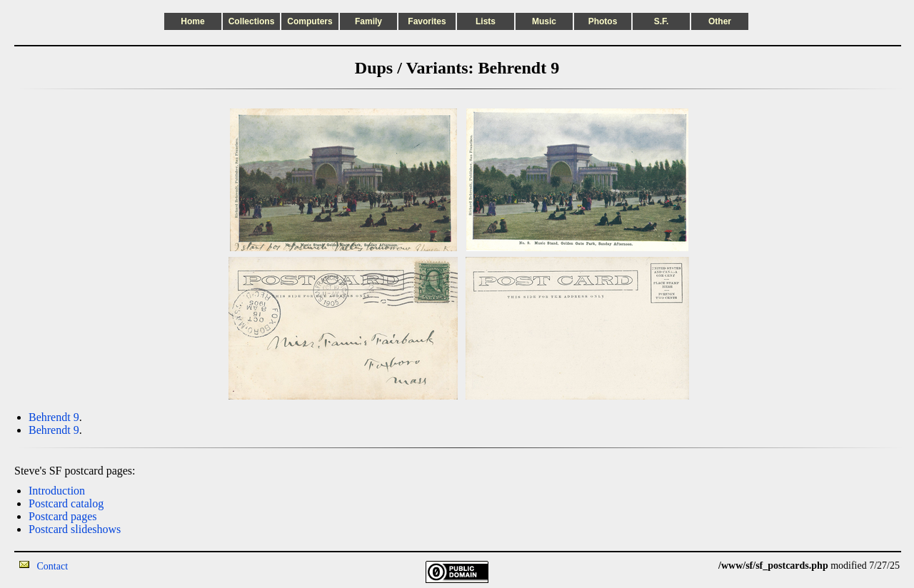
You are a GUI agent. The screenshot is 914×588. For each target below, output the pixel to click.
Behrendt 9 (54, 417)
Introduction (57, 491)
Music (544, 21)
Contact (53, 566)
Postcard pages (63, 516)
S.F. (662, 21)
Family (368, 21)
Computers (310, 21)
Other (720, 21)
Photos (603, 21)
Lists (486, 21)
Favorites (427, 21)
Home (192, 21)
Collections (252, 21)
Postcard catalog (66, 503)
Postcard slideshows (75, 529)
